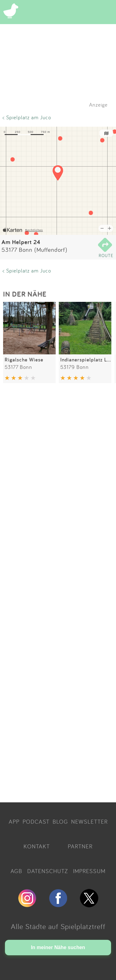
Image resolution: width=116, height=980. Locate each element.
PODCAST (36, 822)
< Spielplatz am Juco (27, 117)
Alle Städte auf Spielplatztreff (58, 926)
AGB (16, 871)
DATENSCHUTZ (48, 871)
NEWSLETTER (89, 822)
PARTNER (80, 846)
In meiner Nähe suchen (58, 947)
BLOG (60, 822)
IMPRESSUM (89, 871)
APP (14, 822)
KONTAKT (37, 846)
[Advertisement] (58, 594)
